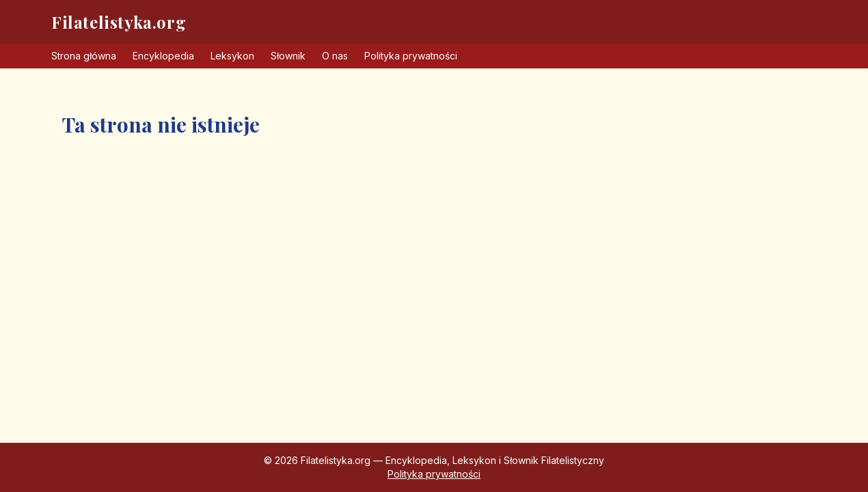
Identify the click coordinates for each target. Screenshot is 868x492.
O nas (335, 56)
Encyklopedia (163, 56)
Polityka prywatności (411, 56)
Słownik (288, 56)
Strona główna (84, 56)
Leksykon (232, 56)
